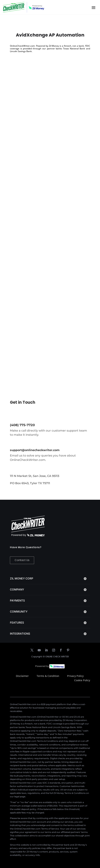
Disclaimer (22, 676)
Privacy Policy (75, 676)
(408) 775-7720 (22, 425)
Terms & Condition (48, 676)
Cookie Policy (82, 680)
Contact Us (22, 560)
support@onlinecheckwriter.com (35, 450)
